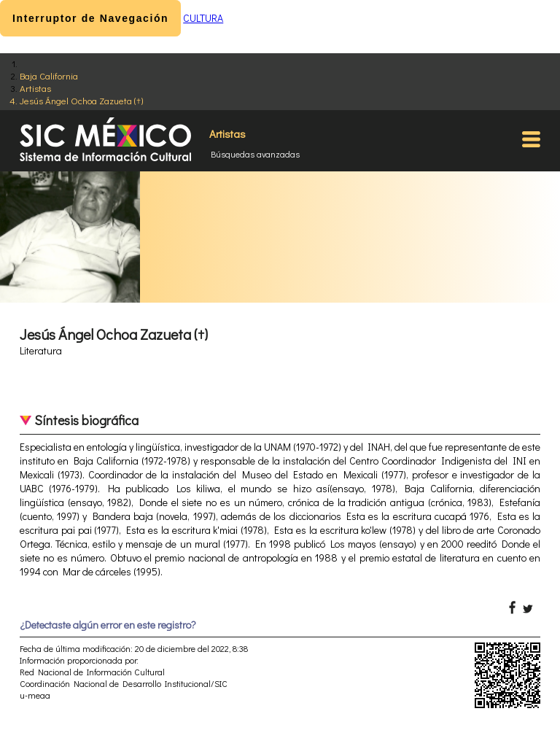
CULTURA (203, 18)
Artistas (35, 88)
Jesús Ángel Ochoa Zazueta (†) (81, 100)
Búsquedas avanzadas (255, 154)
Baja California (49, 75)
